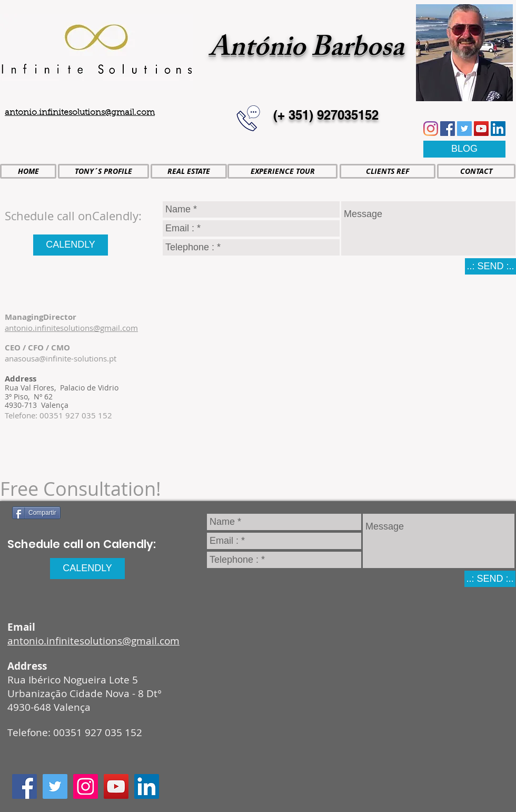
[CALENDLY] (71, 245)
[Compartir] (36, 513)
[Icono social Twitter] (464, 129)
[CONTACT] (476, 171)
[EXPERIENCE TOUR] (282, 171)
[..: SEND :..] (490, 266)
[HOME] (28, 171)
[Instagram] (431, 129)
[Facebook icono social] (448, 129)
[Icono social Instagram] (86, 786)
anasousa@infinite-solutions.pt (61, 358)
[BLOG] (464, 149)
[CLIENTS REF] (388, 171)
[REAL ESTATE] (189, 171)
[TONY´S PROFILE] (103, 171)
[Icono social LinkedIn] (498, 129)
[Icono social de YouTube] (481, 129)
